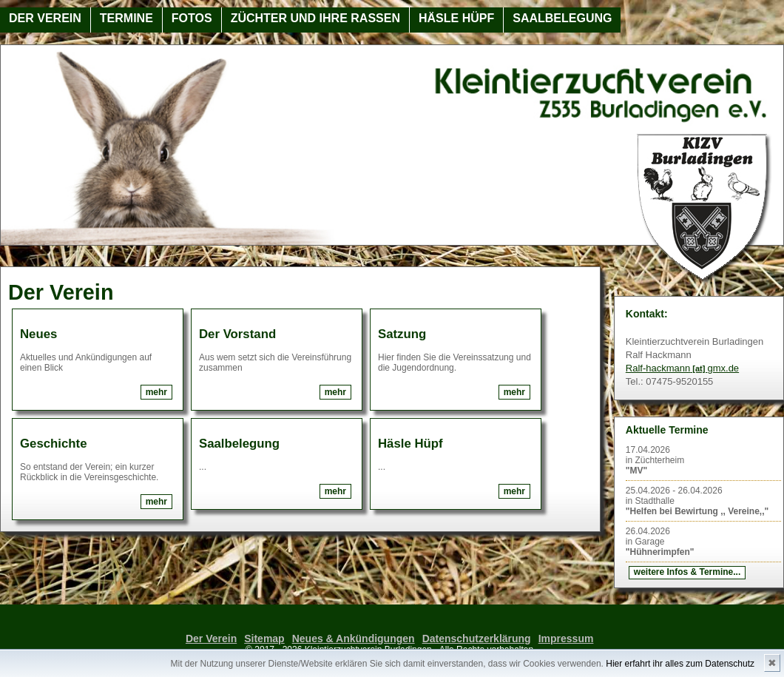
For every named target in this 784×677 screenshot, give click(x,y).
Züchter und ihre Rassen (315, 18)
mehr (156, 392)
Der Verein (45, 18)
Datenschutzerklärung (477, 639)
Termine (126, 18)
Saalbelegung (562, 18)
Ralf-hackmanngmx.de (682, 368)
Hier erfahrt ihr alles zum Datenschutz (680, 664)
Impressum (566, 639)
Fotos (192, 18)
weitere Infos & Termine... (687, 572)
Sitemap (264, 639)
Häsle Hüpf (456, 18)
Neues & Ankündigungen (354, 639)
